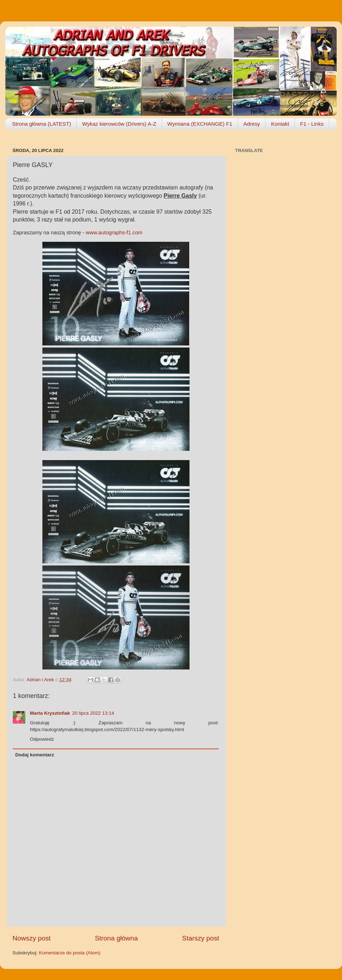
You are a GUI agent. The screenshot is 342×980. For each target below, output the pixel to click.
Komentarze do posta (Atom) (70, 953)
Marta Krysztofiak (50, 713)
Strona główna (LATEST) (42, 124)
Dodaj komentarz (35, 755)
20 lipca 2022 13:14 (93, 713)
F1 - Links (312, 124)
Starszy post (201, 938)
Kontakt (280, 124)
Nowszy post (32, 938)
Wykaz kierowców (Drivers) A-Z (119, 124)
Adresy (252, 124)
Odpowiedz (42, 739)
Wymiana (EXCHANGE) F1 (200, 124)
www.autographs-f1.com (114, 233)
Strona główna (116, 938)
